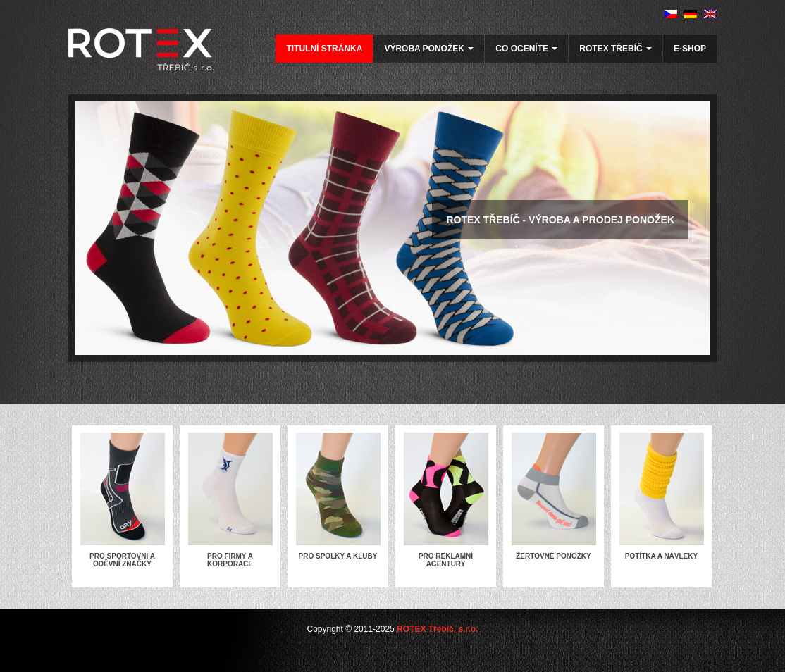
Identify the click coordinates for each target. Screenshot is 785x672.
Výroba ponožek (429, 49)
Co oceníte (526, 49)
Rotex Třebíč (616, 49)
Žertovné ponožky (554, 556)
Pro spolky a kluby (338, 556)
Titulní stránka (324, 49)
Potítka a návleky (661, 556)
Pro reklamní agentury (446, 560)
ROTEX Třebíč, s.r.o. (437, 629)
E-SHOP (690, 49)
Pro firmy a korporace (230, 560)
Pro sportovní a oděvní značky (122, 560)
